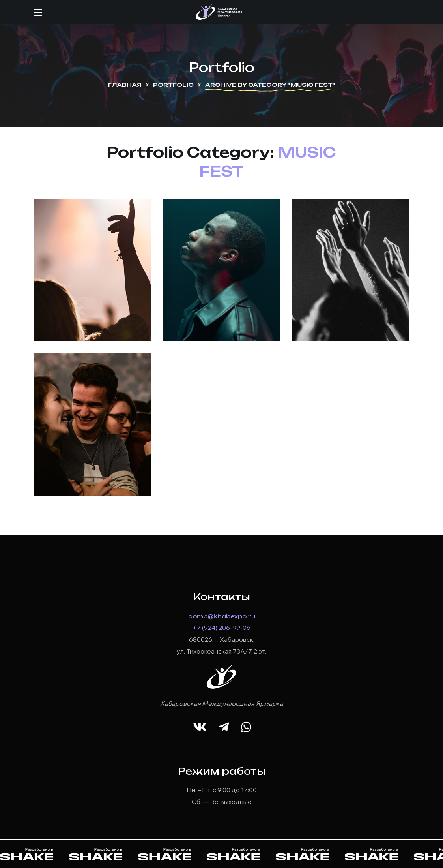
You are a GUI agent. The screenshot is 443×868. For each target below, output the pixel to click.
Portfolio (173, 85)
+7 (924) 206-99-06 (221, 628)
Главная (125, 85)
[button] (200, 727)
